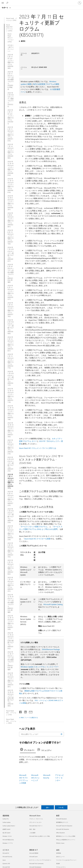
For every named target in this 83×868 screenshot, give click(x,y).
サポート (5, 8)
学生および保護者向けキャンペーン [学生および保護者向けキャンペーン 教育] (66, 840)
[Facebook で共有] (21, 712)
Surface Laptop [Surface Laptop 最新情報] (6, 822)
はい (48, 807)
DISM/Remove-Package (51, 649)
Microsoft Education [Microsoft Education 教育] (61, 819)
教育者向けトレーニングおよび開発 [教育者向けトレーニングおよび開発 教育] (66, 836)
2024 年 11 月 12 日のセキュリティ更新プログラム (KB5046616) (11, 185)
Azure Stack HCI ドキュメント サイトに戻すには (38, 448)
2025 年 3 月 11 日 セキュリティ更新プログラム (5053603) (11, 117)
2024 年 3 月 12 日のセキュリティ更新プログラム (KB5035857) (11, 344)
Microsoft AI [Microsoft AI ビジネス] (6, 853)
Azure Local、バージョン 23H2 (11, 19)
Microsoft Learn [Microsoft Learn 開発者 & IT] (34, 857)
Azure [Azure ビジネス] (4, 860)
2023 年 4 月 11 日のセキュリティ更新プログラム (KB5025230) (11, 533)
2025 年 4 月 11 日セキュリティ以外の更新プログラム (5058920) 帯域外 (11, 81)
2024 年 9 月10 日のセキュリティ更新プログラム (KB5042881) (11, 220)
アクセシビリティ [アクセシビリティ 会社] (61, 867)
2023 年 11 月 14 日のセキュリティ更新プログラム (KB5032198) (11, 413)
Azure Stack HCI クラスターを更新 (37, 539)
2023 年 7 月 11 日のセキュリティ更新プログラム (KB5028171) (11, 481)
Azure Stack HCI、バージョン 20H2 (11, 721)
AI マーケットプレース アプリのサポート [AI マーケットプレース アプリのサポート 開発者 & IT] (40, 860)
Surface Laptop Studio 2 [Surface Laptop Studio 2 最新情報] (9, 826)
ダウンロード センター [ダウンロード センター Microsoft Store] (36, 822)
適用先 (23, 41)
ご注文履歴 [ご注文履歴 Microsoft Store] (32, 833)
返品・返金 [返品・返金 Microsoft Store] (32, 829)
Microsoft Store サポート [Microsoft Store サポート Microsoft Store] (36, 826)
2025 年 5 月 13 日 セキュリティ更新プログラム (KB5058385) (11, 61)
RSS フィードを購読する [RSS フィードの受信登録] (30, 717)
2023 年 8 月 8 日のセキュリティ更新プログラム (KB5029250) (11, 464)
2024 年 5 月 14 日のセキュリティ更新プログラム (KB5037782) (11, 310)
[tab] (28, 750)
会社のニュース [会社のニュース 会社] (60, 857)
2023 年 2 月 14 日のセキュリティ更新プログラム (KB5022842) (11, 567)
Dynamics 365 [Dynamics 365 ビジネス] (6, 863)
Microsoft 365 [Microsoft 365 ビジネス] (6, 867)
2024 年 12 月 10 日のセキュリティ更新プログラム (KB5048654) (11, 168)
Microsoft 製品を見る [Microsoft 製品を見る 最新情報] (8, 840)
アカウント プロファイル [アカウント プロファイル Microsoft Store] (36, 819)
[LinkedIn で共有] (25, 712)
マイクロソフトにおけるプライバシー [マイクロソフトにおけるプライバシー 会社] (66, 860)
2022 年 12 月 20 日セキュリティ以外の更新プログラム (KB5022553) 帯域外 (11, 603)
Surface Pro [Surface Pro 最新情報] (6, 819)
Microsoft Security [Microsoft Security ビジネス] (7, 857)
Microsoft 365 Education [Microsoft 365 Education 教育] (63, 829)
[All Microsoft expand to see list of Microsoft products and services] (3, 3)
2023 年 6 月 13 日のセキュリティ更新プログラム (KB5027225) (11, 498)
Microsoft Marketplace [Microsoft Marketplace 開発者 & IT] (35, 867)
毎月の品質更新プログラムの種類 (46, 84)
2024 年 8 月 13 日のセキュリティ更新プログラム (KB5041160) (11, 237)
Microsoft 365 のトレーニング (35, 778)
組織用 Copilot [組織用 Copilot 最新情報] (6, 829)
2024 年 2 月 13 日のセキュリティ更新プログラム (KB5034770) (11, 361)
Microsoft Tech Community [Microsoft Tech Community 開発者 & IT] (36, 863)
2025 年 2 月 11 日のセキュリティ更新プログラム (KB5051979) (11, 134)
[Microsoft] (41, 2)
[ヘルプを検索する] (8, 3)
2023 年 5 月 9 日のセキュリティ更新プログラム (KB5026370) (11, 516)
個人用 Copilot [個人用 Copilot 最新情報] (6, 833)
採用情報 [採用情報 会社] (59, 853)
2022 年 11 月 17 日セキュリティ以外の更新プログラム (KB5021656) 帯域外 (11, 661)
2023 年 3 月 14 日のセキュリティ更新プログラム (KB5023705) (11, 550)
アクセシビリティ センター (59, 778)
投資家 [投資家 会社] (58, 863)
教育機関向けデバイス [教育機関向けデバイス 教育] (62, 822)
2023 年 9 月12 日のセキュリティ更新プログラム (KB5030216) (11, 447)
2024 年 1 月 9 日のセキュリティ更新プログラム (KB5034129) (11, 378)
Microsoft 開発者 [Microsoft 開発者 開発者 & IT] (34, 853)
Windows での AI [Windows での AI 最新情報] (7, 836)
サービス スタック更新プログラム (34, 526)
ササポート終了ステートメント (11, 48)
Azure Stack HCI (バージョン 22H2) (9, 28)
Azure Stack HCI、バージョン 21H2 (11, 713)
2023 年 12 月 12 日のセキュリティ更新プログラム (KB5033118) (11, 395)
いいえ (61, 807)
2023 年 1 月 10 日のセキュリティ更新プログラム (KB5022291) (11, 584)
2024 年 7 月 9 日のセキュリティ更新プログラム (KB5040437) (11, 254)
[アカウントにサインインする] (80, 3)
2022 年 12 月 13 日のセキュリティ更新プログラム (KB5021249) (11, 623)
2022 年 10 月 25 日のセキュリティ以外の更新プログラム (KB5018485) (11, 698)
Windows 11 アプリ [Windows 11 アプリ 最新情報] (8, 843)
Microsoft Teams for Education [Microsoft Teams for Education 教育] (64, 826)
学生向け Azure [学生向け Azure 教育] (60, 843)
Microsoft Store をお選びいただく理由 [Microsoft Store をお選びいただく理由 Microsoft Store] (40, 836)
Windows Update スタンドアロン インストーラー (40, 667)
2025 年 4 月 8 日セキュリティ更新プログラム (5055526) (11, 100)
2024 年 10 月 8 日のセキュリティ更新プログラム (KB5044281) (11, 203)
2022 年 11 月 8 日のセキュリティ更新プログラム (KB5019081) (11, 680)
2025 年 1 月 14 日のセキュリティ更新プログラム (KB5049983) (11, 151)
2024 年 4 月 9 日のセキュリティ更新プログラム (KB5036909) (11, 327)
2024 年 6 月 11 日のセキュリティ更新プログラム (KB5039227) (11, 292)
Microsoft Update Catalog (53, 604)
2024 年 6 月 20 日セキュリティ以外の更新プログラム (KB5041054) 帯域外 (11, 273)
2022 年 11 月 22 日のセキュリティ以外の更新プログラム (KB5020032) (11, 641)
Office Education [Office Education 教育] (60, 833)
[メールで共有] (30, 712)
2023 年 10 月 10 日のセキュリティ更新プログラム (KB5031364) (11, 430)
